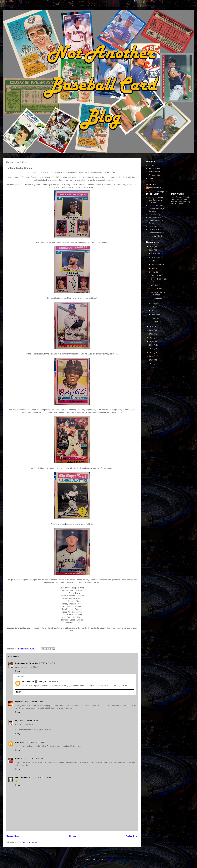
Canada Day (156, 298)
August (155, 268)
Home (73, 836)
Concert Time (157, 289)
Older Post (132, 836)
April (154, 310)
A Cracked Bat (155, 217)
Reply (18, 671)
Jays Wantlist (154, 172)
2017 (152, 353)
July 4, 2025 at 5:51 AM (33, 759)
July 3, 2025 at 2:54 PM (48, 682)
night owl (19, 702)
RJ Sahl (19, 759)
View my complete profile (157, 192)
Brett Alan (20, 742)
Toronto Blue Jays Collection (156, 210)
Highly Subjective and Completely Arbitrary (156, 200)
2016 (152, 356)
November (156, 257)
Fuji (17, 721)
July (154, 272)
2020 (152, 341)
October (155, 261)
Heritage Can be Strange (158, 294)
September (156, 264)
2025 (152, 250)
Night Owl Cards (156, 236)
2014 (152, 364)
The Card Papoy (156, 206)
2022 (152, 334)
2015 (152, 360)
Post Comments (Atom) (28, 842)
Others (151, 178)
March (155, 314)
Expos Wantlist (155, 169)
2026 (152, 246)
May (154, 307)
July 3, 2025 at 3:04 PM (34, 702)
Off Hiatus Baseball (157, 229)
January (155, 322)
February (156, 318)
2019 (152, 345)
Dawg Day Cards (156, 214)
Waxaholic (153, 226)
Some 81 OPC (157, 275)
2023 (152, 330)
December (156, 253)
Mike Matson (28, 682)
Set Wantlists (154, 175)
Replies (21, 677)
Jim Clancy (156, 285)
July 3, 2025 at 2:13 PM (45, 663)
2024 (152, 326)
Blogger (110, 860)
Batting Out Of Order (25, 663)
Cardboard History (156, 233)
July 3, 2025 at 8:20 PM (35, 742)
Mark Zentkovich (23, 778)
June (154, 303)
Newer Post (13, 836)
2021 (152, 338)
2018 (152, 349)
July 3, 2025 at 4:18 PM (29, 721)
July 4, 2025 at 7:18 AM (41, 778)
